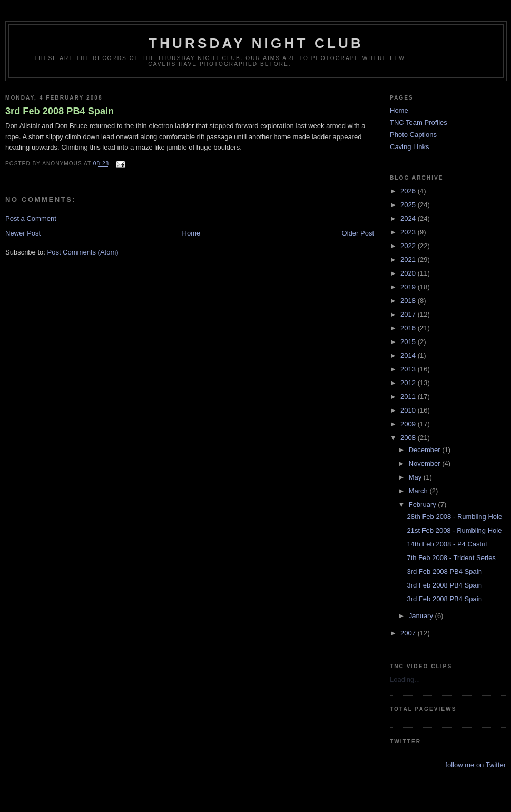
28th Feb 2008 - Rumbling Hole (454, 517)
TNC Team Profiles (419, 123)
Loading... (405, 679)
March (419, 491)
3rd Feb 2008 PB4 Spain (60, 111)
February (424, 505)
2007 (409, 633)
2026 (409, 191)
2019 (409, 287)
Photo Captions (413, 135)
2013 (409, 369)
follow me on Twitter (475, 765)
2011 (409, 397)
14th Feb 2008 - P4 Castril (447, 544)
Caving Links (409, 147)
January (422, 616)
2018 (409, 301)
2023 (409, 232)
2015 (409, 342)
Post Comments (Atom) (83, 252)
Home (191, 233)
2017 (409, 314)
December (426, 450)
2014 (409, 355)
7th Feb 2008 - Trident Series (451, 558)
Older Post (358, 233)
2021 (409, 260)
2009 (409, 424)
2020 (409, 273)
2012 (409, 383)
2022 (409, 246)
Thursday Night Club (256, 43)
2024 (409, 218)
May (416, 477)
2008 (409, 438)
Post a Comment (31, 218)
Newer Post (23, 233)
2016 (409, 328)
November (426, 463)
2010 (409, 410)
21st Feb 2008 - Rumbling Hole (454, 530)
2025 (409, 205)
